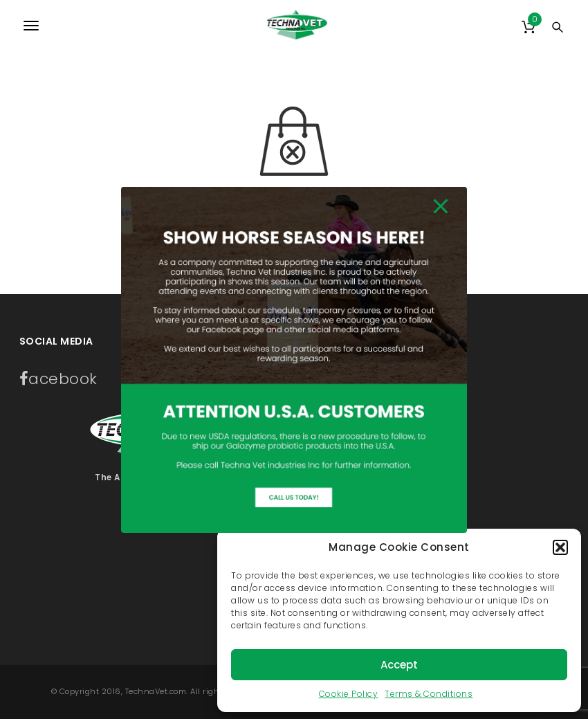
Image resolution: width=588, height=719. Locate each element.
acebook (58, 379)
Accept (399, 665)
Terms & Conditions (429, 694)
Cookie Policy (349, 694)
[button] (560, 547)
